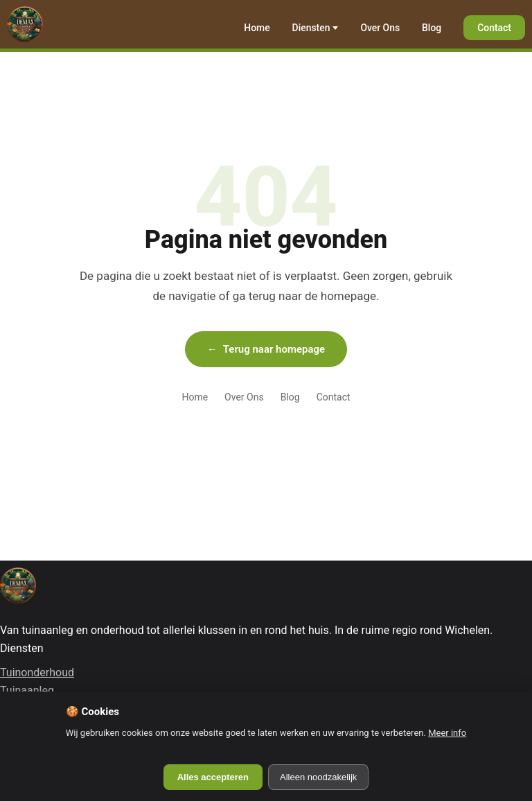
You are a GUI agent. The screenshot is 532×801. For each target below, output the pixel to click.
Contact (494, 28)
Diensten (311, 28)
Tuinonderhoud (37, 672)
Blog (432, 28)
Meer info (447, 733)
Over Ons (380, 28)
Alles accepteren (213, 777)
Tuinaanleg (27, 690)
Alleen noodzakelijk (318, 777)
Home (257, 28)
